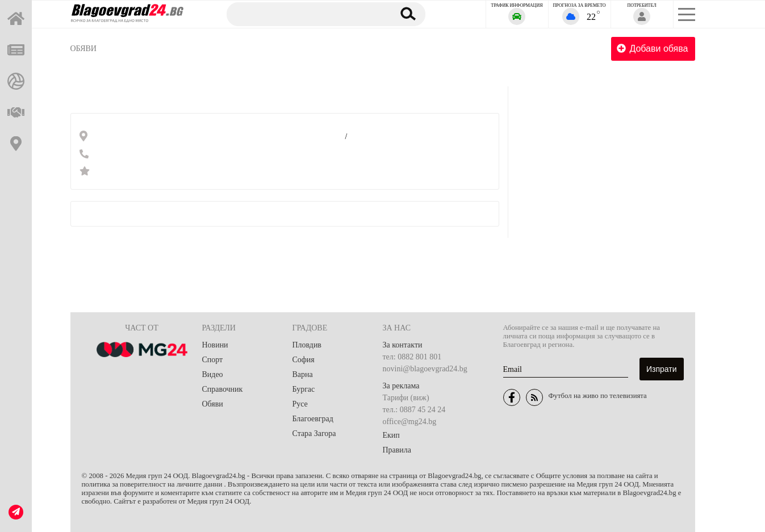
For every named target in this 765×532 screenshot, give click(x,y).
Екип (391, 435)
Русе (300, 404)
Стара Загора (314, 433)
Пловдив (307, 345)
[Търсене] (304, 14)
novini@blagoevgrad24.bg (425, 369)
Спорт (213, 360)
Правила (397, 450)
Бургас (304, 389)
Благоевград (313, 419)
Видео (213, 374)
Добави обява (652, 49)
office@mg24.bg (410, 422)
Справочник (223, 389)
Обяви (83, 49)
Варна (303, 374)
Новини (215, 345)
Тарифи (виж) (406, 398)
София (304, 360)
